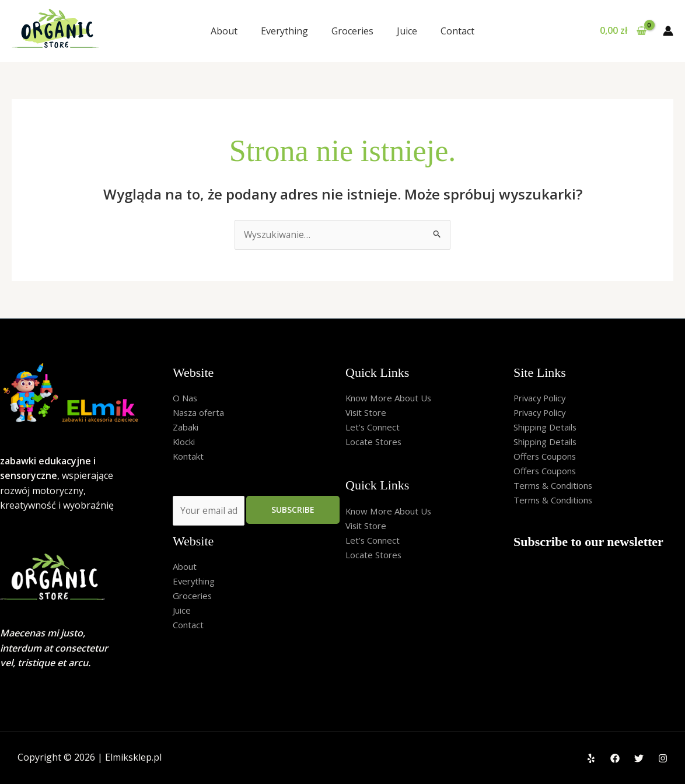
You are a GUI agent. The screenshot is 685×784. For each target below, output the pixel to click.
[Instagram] (663, 758)
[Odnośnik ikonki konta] (668, 31)
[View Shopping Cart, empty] (623, 31)
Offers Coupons (548, 458)
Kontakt (190, 458)
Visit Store (368, 413)
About (224, 31)
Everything (284, 31)
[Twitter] (639, 758)
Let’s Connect (375, 428)
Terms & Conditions (557, 488)
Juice (407, 31)
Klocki (186, 443)
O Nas (186, 398)
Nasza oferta (201, 413)
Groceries (352, 31)
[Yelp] (591, 758)
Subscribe (293, 512)
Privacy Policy (543, 398)
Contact (457, 31)
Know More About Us (392, 398)
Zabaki (188, 428)
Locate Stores (375, 443)
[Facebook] (615, 758)
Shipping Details (549, 428)
